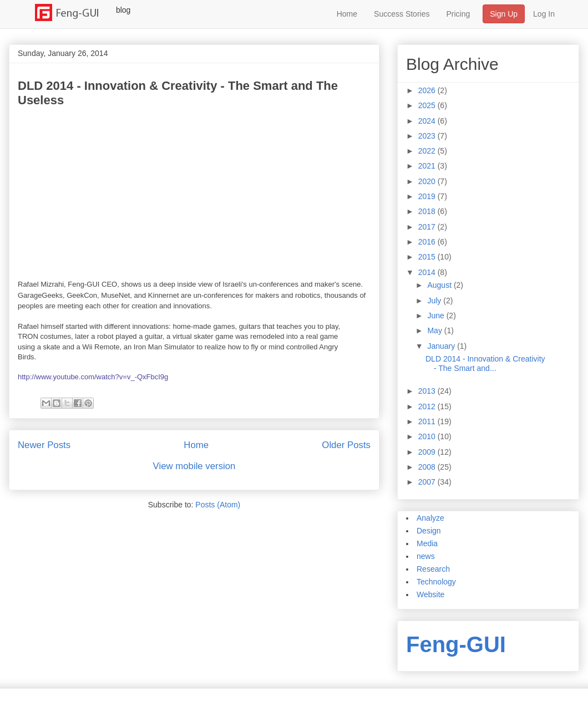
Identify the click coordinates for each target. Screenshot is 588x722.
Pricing (458, 14)
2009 (428, 452)
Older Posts (346, 445)
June (437, 316)
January (442, 346)
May (435, 331)
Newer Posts (44, 445)
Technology (436, 582)
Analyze (430, 518)
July (435, 301)
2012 (428, 406)
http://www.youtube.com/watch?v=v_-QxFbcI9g (93, 377)
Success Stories (402, 14)
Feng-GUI (456, 644)
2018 (428, 211)
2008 (428, 467)
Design (429, 531)
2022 (428, 151)
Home (347, 14)
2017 (428, 227)
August (440, 285)
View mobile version (194, 466)
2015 (428, 257)
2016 (428, 242)
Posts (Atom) (218, 505)
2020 (428, 181)
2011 (428, 421)
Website (430, 594)
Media (427, 543)
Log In (544, 14)
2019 (428, 196)
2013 (428, 391)
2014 (428, 272)
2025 (428, 105)
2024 (428, 121)
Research (433, 569)
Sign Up (504, 14)
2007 (428, 482)
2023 (428, 136)
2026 (428, 90)
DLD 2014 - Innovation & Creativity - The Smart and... (485, 363)
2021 (428, 166)
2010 (428, 436)
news (426, 556)
